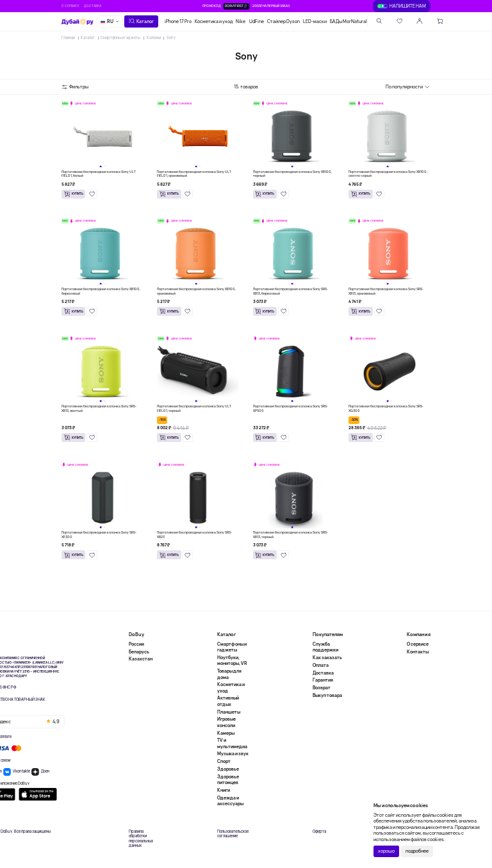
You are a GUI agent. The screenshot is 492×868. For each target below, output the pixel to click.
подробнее (417, 851)
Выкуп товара (327, 695)
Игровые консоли (226, 722)
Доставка (93, 6)
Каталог (88, 38)
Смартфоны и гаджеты (120, 38)
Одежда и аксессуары (230, 801)
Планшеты (229, 712)
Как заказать (327, 658)
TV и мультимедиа (232, 743)
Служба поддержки (325, 647)
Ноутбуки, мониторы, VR (232, 660)
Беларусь (139, 652)
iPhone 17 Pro (178, 21)
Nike (241, 21)
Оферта (319, 832)
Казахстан (141, 659)
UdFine (257, 21)
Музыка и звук (233, 754)
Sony (171, 38)
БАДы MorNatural (348, 21)
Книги (224, 790)
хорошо (386, 851)
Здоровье (228, 769)
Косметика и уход (214, 21)
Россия (136, 644)
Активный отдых (228, 701)
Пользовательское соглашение (233, 834)
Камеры (226, 733)
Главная (68, 38)
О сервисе (70, 6)
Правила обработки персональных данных (141, 839)
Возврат (322, 688)
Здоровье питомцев (228, 780)
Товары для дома (229, 674)
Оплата (321, 665)
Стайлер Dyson (283, 21)
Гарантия (323, 680)
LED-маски (315, 21)
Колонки (154, 38)
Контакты (418, 652)
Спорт (224, 761)
